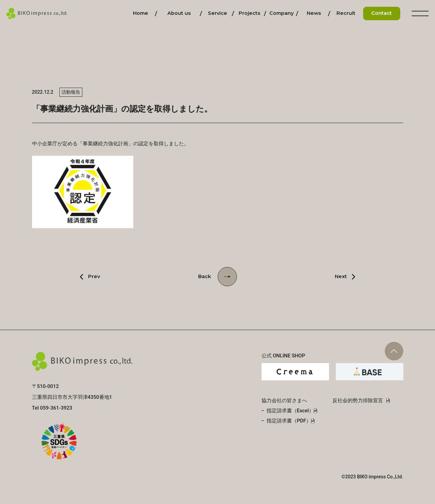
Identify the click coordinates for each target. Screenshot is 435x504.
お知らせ (314, 13)
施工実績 (249, 13)
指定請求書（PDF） (289, 421)
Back (205, 276)
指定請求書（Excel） (290, 411)
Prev (94, 276)
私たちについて (179, 13)
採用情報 (346, 13)
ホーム (141, 13)
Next (341, 276)
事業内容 (217, 13)
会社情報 (281, 13)
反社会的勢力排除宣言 (358, 401)
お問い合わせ (382, 13)
